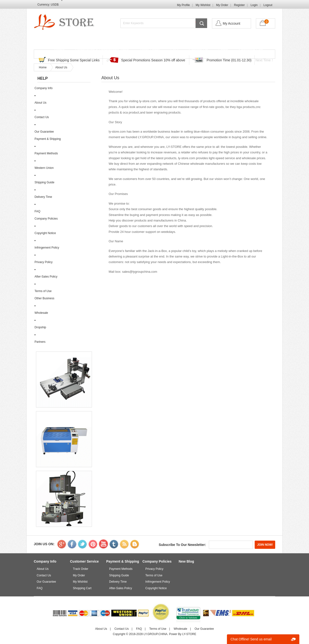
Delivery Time (43, 197)
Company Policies (46, 219)
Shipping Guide (44, 182)
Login (254, 5)
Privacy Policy (44, 262)
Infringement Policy (47, 248)
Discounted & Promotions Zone (102, 50)
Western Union (44, 168)
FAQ (174, 50)
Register (239, 5)
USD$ (55, 5)
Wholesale (41, 313)
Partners (40, 342)
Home (60, 50)
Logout (268, 5)
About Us (61, 67)
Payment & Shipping (48, 139)
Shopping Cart (251, 50)
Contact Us (198, 50)
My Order (222, 5)
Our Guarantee (44, 132)
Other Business (44, 298)
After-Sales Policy (46, 277)
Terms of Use (43, 291)
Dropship (40, 327)
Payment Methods (46, 153)
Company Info (44, 88)
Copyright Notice (45, 233)
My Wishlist (203, 5)
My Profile (183, 5)
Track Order (150, 50)
